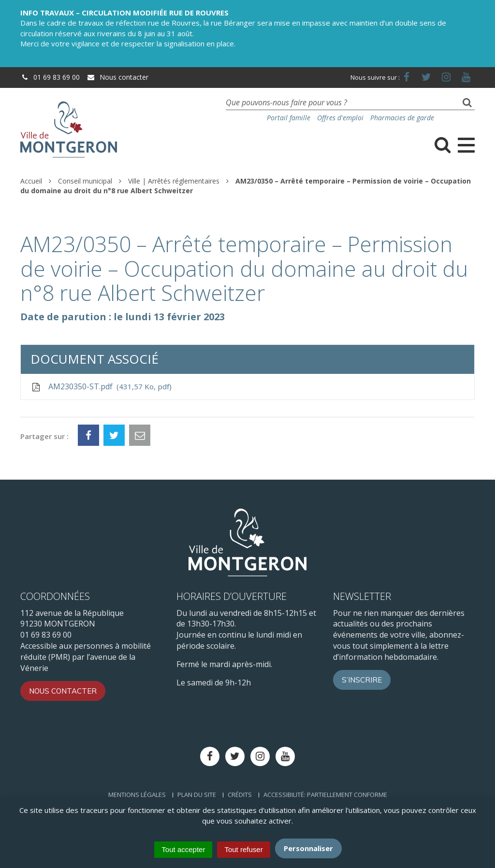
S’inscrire (362, 680)
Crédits (240, 795)
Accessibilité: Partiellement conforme (325, 795)
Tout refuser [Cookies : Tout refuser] (243, 849)
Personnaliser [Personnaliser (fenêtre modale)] (308, 848)
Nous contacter (117, 77)
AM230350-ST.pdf (101, 386)
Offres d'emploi (340, 118)
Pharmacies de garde (402, 118)
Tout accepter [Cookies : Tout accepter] (183, 849)
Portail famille (289, 118)
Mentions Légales (137, 795)
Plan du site (197, 795)
